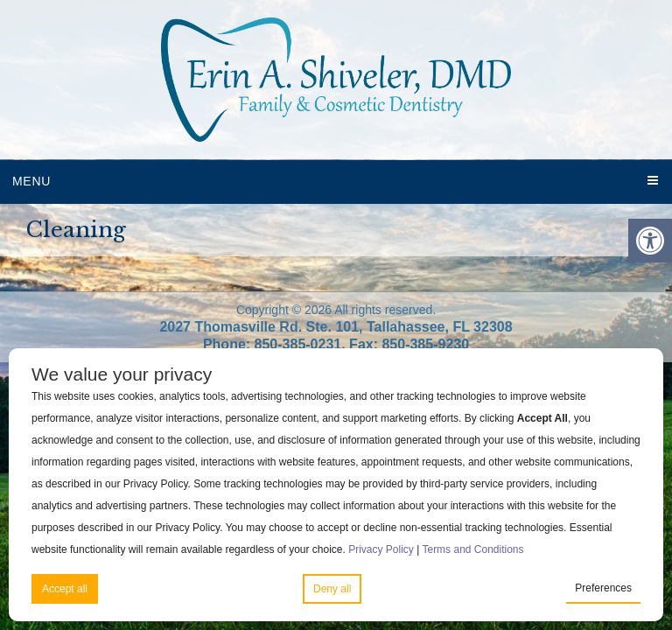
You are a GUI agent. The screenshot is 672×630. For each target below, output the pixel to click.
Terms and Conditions (472, 549)
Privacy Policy (381, 549)
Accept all (65, 589)
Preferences (603, 588)
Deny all (332, 589)
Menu (31, 181)
